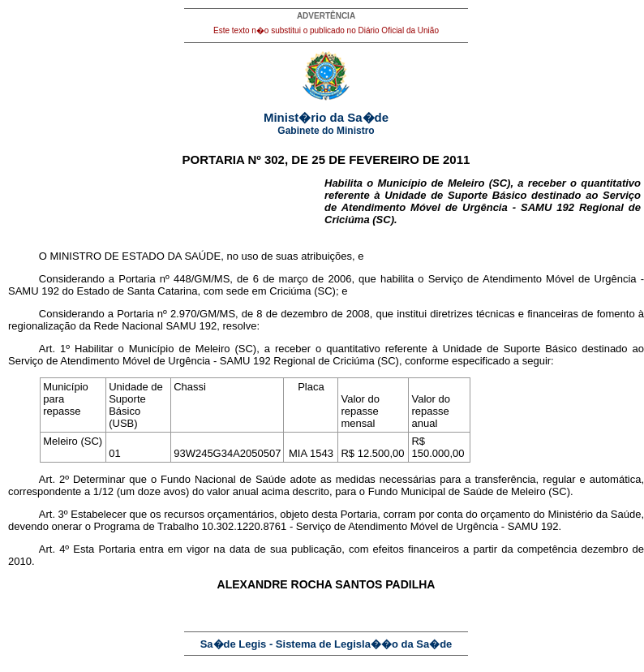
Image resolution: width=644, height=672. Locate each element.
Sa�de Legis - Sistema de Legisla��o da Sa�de (326, 644)
